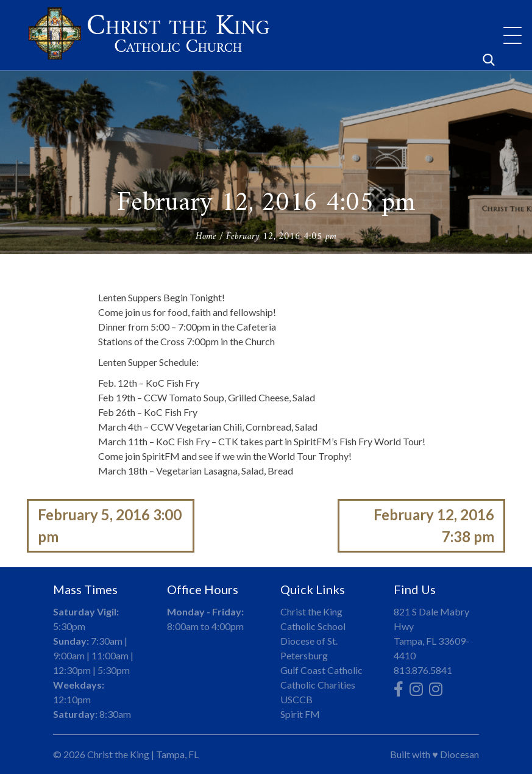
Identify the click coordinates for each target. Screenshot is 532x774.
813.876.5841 (423, 670)
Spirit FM (300, 714)
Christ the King (118, 754)
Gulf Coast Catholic (321, 670)
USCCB (296, 699)
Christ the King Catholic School (313, 619)
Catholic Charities (318, 685)
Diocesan (459, 754)
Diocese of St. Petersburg (309, 648)
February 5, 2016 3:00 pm (110, 525)
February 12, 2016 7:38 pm (434, 525)
